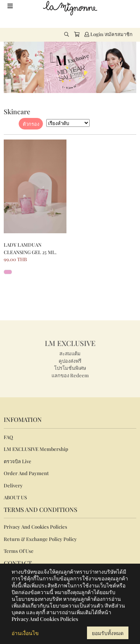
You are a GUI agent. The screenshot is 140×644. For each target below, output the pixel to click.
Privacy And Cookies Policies (35, 527)
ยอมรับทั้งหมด (108, 633)
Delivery (13, 485)
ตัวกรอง (31, 124)
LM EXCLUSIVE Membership (36, 449)
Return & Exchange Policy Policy (40, 539)
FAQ (8, 437)
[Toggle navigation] (10, 6)
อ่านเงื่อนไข (25, 633)
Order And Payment (26, 473)
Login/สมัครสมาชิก (108, 34)
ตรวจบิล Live (18, 461)
